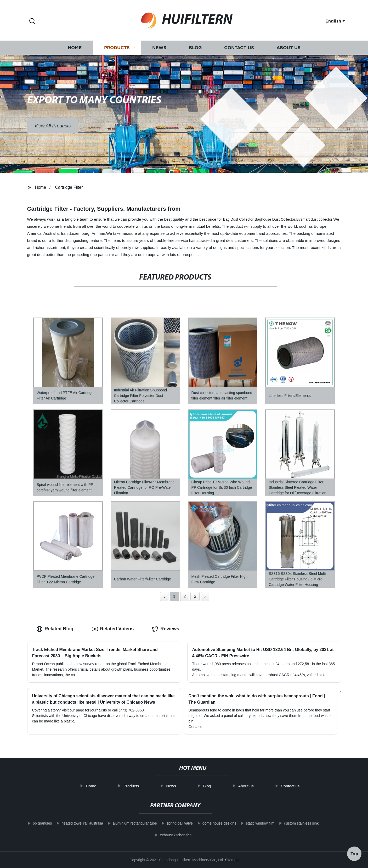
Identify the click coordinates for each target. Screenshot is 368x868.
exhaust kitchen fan (169, 835)
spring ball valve (172, 823)
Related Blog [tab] (55, 629)
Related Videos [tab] (113, 629)
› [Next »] (205, 596)
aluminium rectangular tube (128, 823)
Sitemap (232, 860)
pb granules (35, 823)
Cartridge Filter (69, 187)
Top (354, 852)
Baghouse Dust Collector (275, 219)
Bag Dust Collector (238, 219)
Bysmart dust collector (314, 219)
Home (75, 49)
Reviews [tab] (166, 629)
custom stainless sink (294, 823)
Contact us (239, 49)
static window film (253, 823)
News (159, 49)
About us (288, 49)
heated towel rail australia (75, 823)
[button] (32, 21)
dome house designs (212, 823)
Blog (195, 49)
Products (117, 49)
